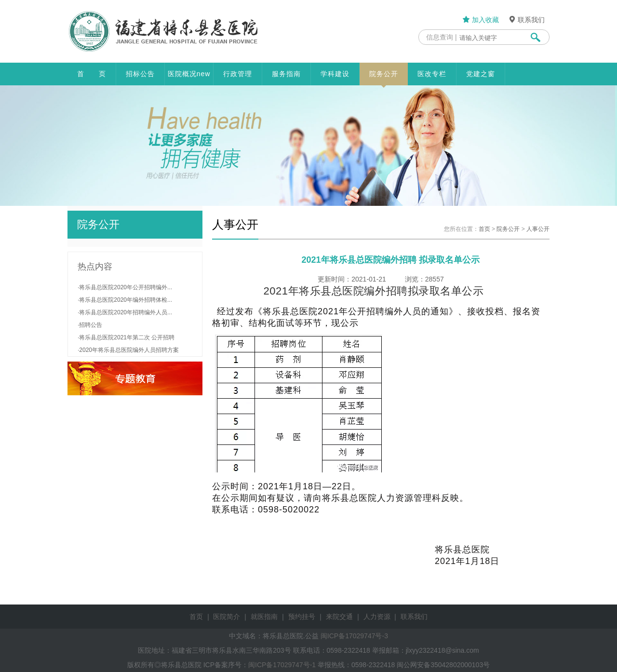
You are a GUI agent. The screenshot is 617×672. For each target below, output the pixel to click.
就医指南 (264, 617)
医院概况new (189, 74)
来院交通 (339, 617)
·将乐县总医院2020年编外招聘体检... (125, 300)
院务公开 (384, 78)
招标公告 (140, 74)
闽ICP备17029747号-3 (354, 636)
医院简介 (227, 617)
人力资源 (377, 617)
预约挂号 (302, 617)
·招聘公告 (90, 325)
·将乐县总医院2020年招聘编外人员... (125, 312)
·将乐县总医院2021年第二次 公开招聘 (126, 337)
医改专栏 (432, 74)
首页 (484, 229)
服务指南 (286, 74)
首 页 (92, 74)
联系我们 (526, 20)
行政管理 (238, 74)
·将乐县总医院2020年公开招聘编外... (125, 287)
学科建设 (335, 74)
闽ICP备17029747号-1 (282, 665)
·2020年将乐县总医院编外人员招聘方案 (128, 350)
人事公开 (538, 229)
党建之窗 (481, 74)
